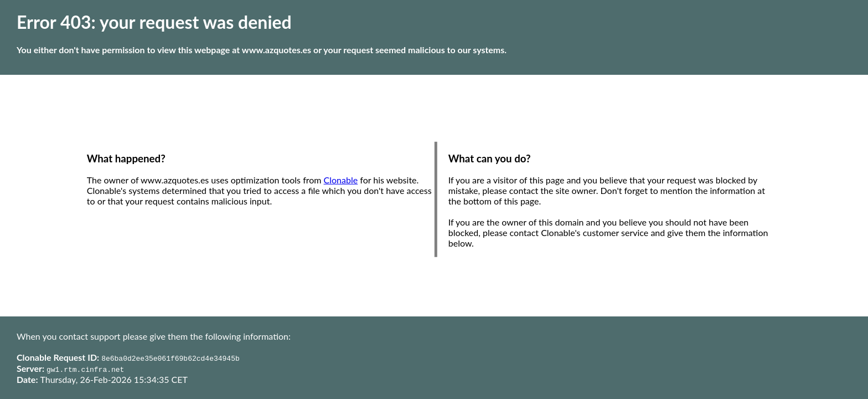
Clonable (341, 180)
